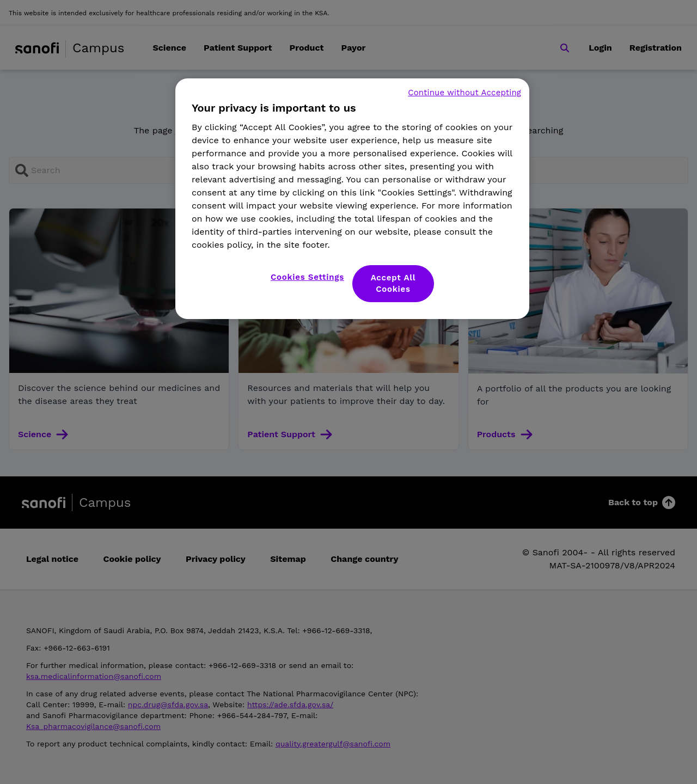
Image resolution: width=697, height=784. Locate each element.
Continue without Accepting (464, 93)
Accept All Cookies (393, 283)
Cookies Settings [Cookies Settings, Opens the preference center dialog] (307, 277)
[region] (352, 199)
